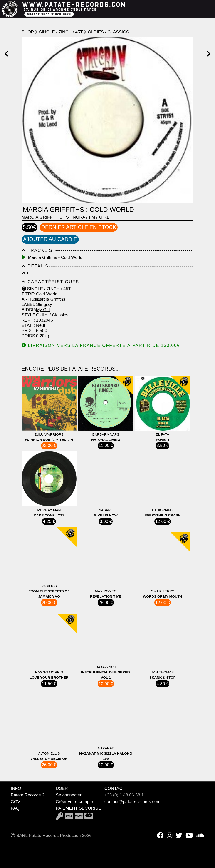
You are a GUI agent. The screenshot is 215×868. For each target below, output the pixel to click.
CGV (15, 802)
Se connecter (69, 795)
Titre (27, 294)
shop (28, 32)
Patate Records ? (27, 795)
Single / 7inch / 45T (61, 32)
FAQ (15, 808)
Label (27, 304)
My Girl (100, 217)
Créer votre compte (74, 802)
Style (27, 315)
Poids (27, 336)
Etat (27, 325)
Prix (27, 330)
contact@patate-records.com (132, 802)
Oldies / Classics (108, 32)
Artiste (27, 299)
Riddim (27, 310)
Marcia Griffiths (42, 217)
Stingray (77, 217)
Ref (26, 320)
